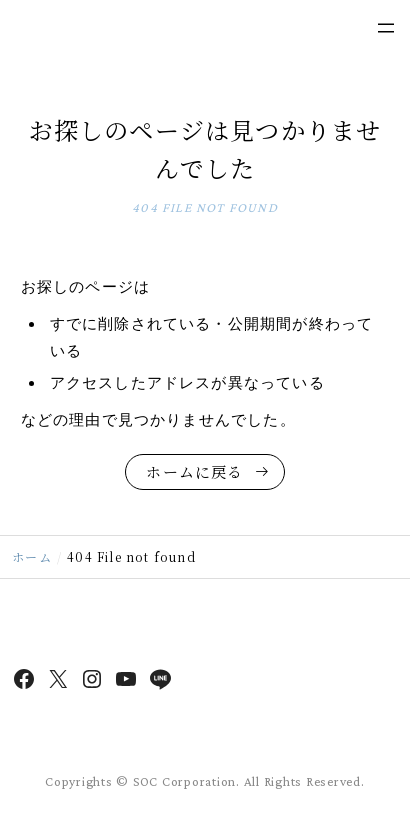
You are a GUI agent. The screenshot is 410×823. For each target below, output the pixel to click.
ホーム (32, 556)
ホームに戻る (194, 471)
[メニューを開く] (386, 28)
